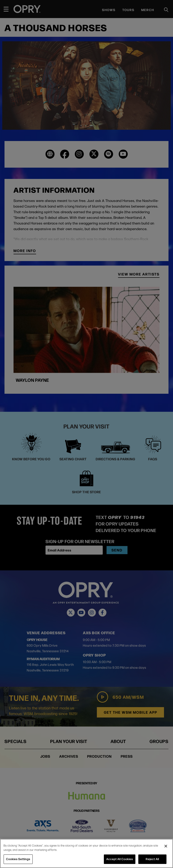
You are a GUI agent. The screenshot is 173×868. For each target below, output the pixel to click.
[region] (86, 853)
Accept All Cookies (120, 859)
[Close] (166, 846)
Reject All (152, 859)
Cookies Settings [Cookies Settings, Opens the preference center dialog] (18, 859)
